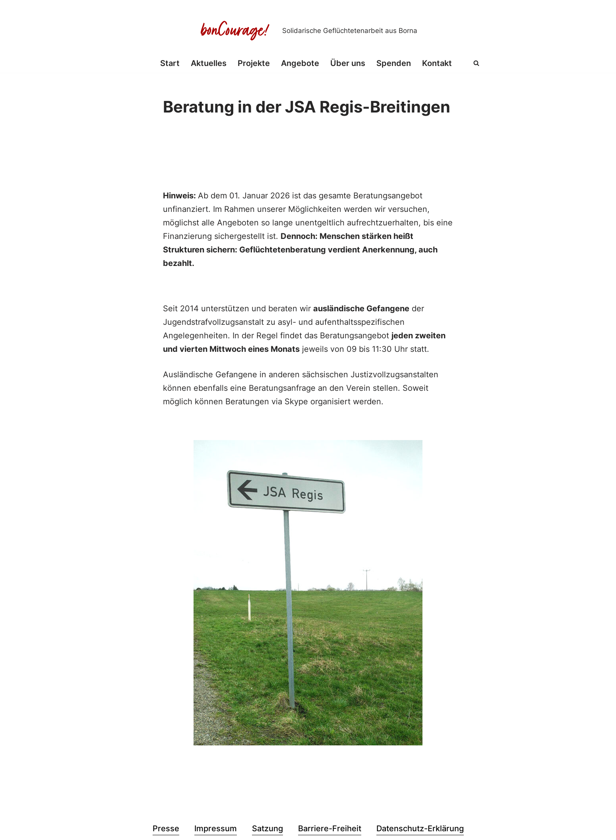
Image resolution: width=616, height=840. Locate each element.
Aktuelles (209, 63)
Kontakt (437, 63)
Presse (166, 828)
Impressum (216, 828)
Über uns (348, 63)
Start (170, 63)
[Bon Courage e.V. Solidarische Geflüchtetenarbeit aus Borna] (308, 31)
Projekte (254, 63)
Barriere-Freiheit (330, 828)
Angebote (300, 63)
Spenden (394, 63)
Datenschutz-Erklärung (420, 828)
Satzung (267, 828)
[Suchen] (476, 63)
